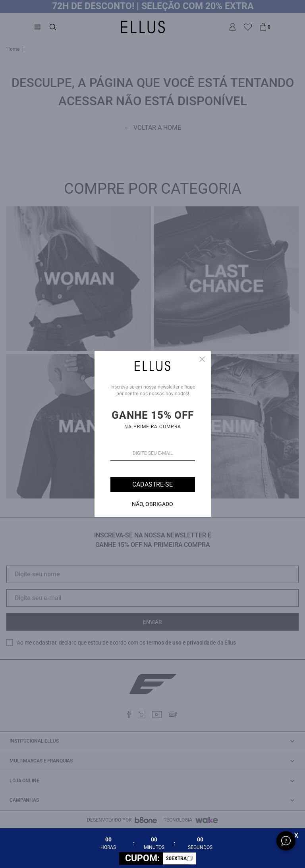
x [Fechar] (296, 835)
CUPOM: (157, 858)
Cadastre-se (152, 484)
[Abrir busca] (53, 27)
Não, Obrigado (152, 504)
